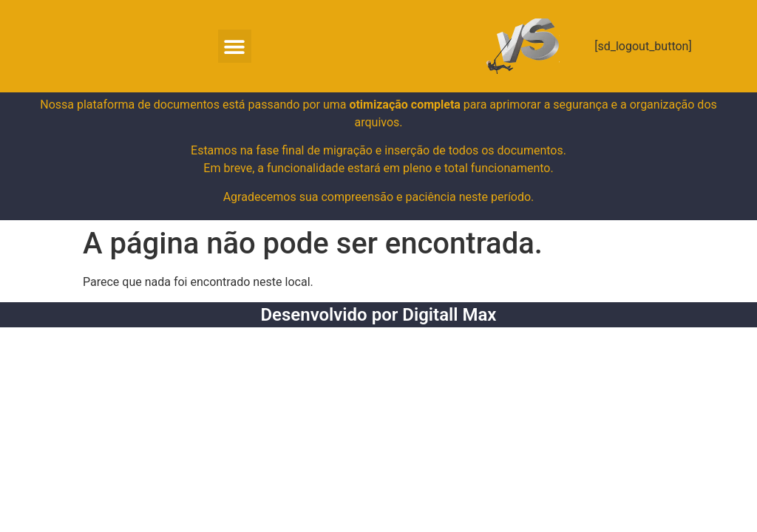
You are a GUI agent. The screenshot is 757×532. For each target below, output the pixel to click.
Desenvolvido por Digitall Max (378, 315)
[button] (235, 46)
